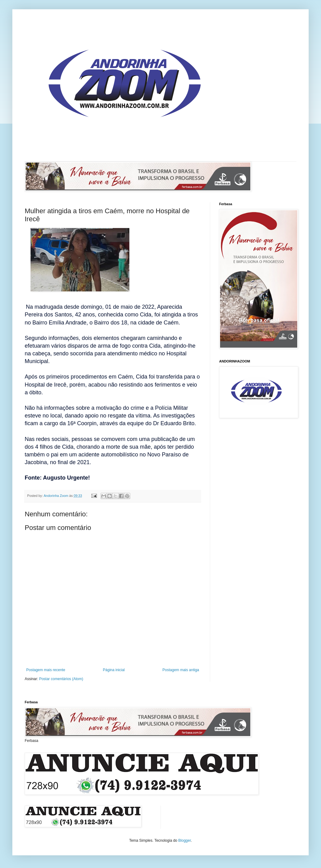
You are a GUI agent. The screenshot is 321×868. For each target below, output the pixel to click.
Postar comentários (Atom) (61, 679)
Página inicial (114, 670)
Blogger (185, 840)
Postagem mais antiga (181, 670)
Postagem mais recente (46, 670)
